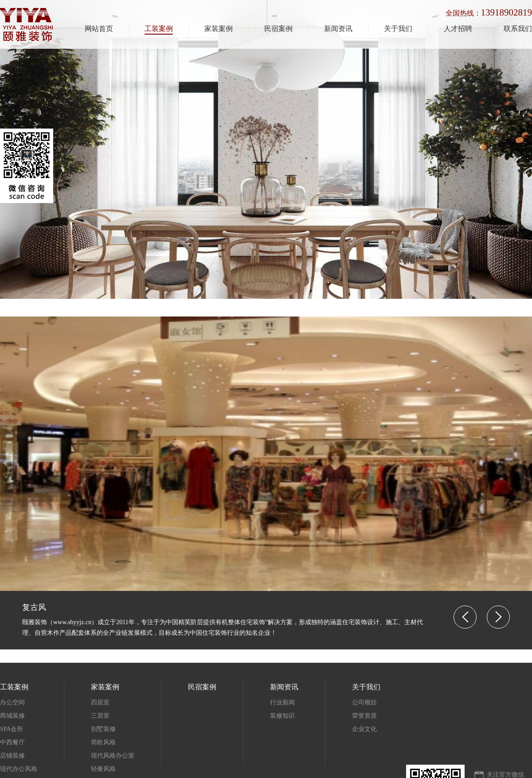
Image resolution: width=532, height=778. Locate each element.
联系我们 (518, 29)
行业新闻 (282, 702)
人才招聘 (458, 29)
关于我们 (398, 29)
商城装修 (12, 716)
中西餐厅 (12, 742)
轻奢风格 (103, 769)
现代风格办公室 (113, 756)
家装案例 (219, 29)
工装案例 (159, 29)
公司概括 (364, 702)
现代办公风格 (19, 769)
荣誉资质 (364, 716)
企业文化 (364, 729)
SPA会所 (12, 729)
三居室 (100, 716)
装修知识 (282, 716)
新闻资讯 (338, 29)
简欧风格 (103, 742)
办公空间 (12, 702)
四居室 (100, 702)
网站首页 (99, 29)
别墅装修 (103, 729)
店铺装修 (12, 756)
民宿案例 (278, 29)
